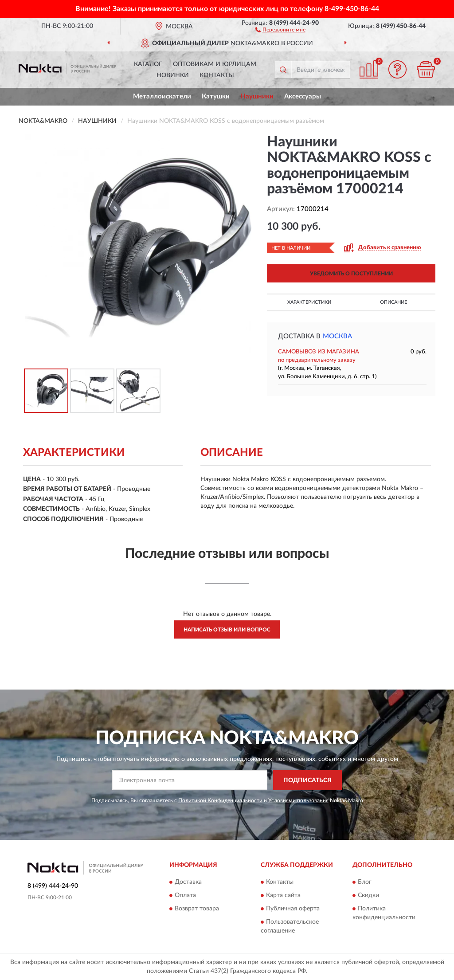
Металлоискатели (162, 96)
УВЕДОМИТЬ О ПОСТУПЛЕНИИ (351, 274)
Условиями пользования (298, 800)
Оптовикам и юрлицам (215, 64)
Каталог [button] (148, 64)
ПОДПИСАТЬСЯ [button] (307, 780)
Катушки (216, 96)
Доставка (188, 882)
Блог (365, 882)
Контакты (217, 75)
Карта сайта (283, 896)
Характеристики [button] (309, 302)
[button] (280, 29)
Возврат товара (197, 909)
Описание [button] (393, 302)
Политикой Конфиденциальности (220, 800)
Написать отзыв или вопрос (227, 630)
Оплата (185, 896)
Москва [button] (337, 336)
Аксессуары (303, 96)
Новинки (173, 75)
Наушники (257, 96)
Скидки (368, 896)
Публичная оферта (293, 909)
